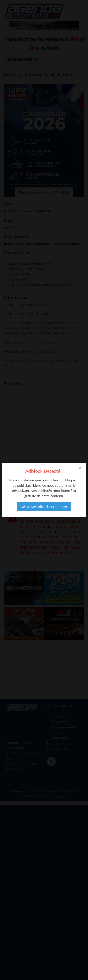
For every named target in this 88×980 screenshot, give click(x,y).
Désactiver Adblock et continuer (44, 507)
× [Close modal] (80, 468)
